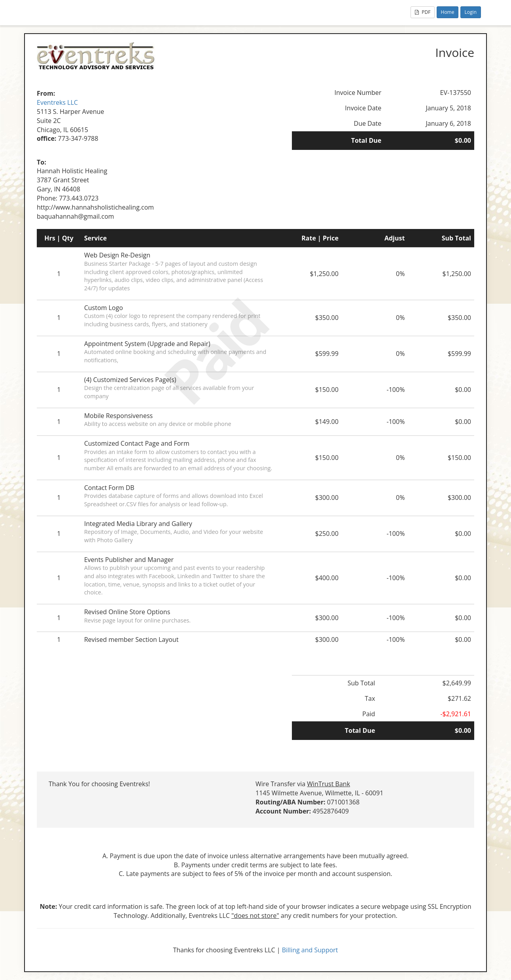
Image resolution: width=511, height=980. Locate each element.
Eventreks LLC (57, 102)
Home (448, 12)
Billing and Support (310, 950)
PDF (423, 12)
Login (471, 12)
